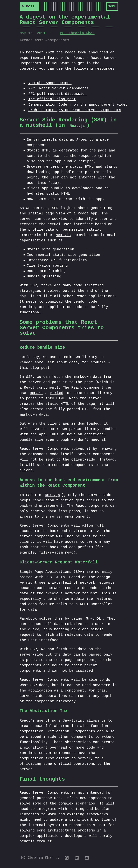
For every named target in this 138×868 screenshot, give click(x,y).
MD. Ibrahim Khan (77, 34)
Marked (57, 394)
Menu (112, 7)
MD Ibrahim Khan (37, 859)
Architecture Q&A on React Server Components (75, 111)
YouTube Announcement (50, 84)
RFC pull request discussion (57, 95)
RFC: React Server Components (59, 89)
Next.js (77, 127)
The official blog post (52, 100)
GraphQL (93, 619)
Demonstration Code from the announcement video (78, 105)
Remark (36, 394)
